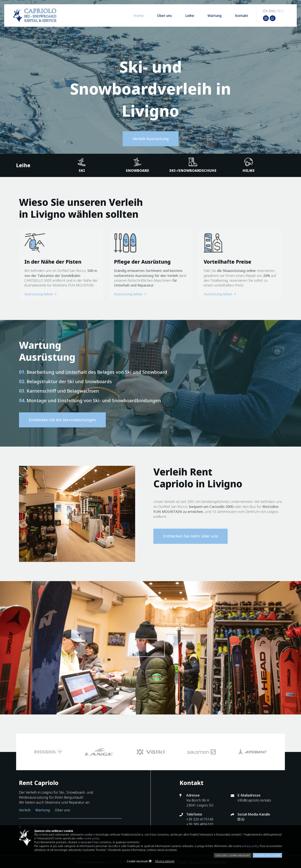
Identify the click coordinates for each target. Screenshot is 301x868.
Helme (248, 165)
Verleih (25, 810)
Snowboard (137, 165)
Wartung (209, 16)
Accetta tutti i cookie (267, 855)
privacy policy (266, 846)
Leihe (184, 16)
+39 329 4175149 (200, 819)
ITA (265, 12)
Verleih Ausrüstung (151, 139)
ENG (271, 12)
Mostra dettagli (165, 861)
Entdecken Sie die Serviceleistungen (62, 420)
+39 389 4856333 (200, 824)
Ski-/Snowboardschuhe (193, 165)
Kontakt (236, 16)
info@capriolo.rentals (254, 800)
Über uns (159, 16)
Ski (82, 165)
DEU (279, 12)
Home (133, 16)
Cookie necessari (137, 861)
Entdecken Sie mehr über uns (191, 536)
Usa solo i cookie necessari (232, 855)
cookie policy (112, 838)
